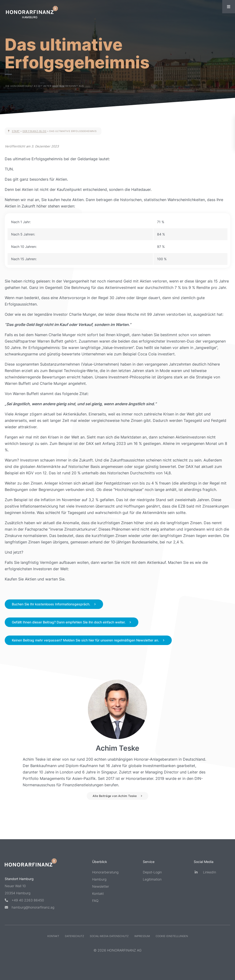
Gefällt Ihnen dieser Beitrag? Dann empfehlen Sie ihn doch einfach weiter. (69, 622)
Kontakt (98, 893)
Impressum (142, 936)
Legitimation (152, 879)
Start (16, 131)
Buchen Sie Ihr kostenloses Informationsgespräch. (51, 604)
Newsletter (101, 886)
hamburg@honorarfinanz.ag (29, 907)
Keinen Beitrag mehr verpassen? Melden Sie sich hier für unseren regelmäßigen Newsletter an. (85, 640)
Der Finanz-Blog (34, 131)
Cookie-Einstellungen (172, 936)
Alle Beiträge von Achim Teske (115, 796)
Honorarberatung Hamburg (105, 876)
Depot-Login (152, 872)
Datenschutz (75, 936)
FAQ (95, 901)
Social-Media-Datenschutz (109, 936)
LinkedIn (205, 872)
